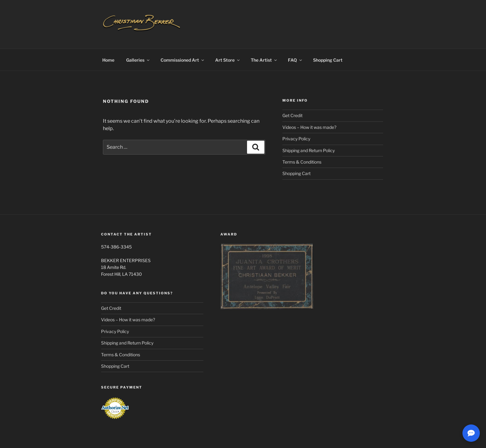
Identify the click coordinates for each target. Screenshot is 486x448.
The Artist (264, 60)
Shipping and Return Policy (309, 150)
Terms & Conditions (302, 162)
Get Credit (292, 115)
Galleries (138, 60)
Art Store (228, 60)
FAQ (295, 60)
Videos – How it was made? (309, 127)
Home (108, 60)
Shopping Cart (328, 60)
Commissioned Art (183, 60)
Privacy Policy (296, 139)
